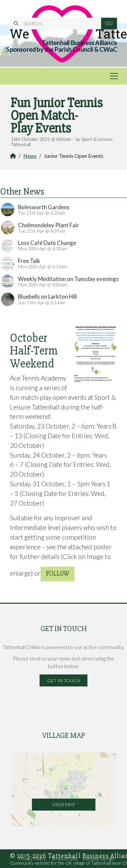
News (30, 156)
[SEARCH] (58, 24)
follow (58, 574)
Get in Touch (64, 681)
